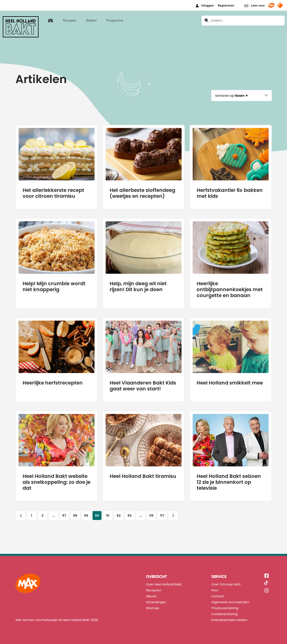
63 (130, 515)
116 (151, 515)
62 (119, 515)
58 (75, 515)
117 (162, 515)
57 (64, 515)
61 (108, 515)
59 (86, 515)
